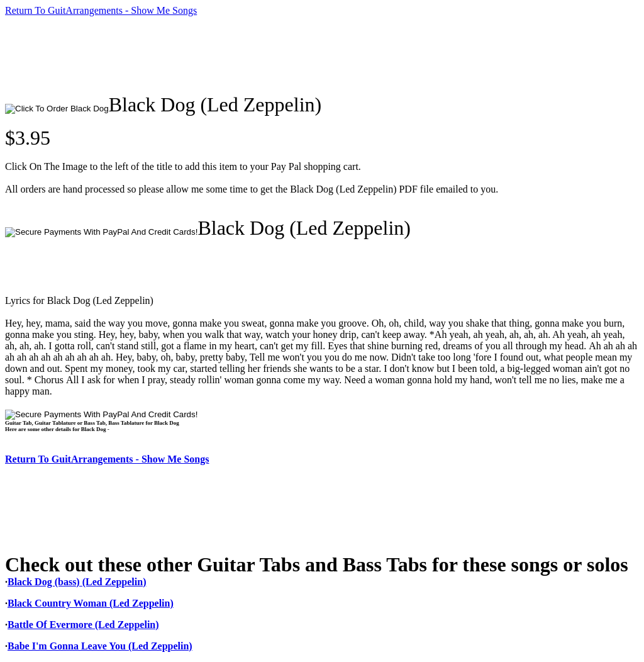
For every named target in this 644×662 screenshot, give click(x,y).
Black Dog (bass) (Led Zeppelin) (77, 582)
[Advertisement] (234, 55)
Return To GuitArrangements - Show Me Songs (101, 10)
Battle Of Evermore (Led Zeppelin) (83, 625)
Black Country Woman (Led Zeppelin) (91, 603)
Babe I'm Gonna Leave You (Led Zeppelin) (100, 646)
